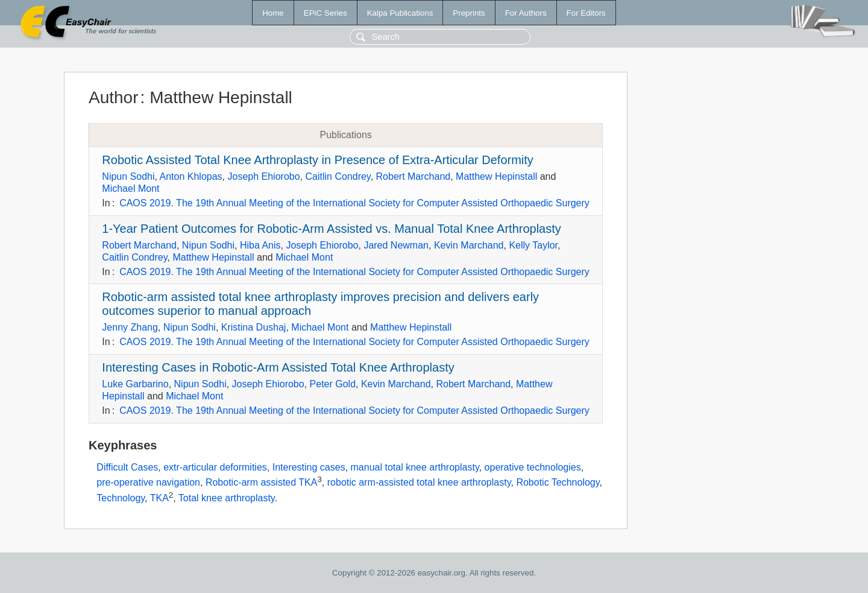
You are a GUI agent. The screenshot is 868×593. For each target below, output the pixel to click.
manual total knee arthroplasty (415, 467)
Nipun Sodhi (128, 176)
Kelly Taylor (533, 245)
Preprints (469, 13)
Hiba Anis (260, 245)
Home (273, 13)
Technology (121, 498)
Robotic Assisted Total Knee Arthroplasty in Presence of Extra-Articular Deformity (318, 160)
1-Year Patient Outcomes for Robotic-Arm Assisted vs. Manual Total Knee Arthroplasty (331, 229)
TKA (159, 498)
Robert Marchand (414, 176)
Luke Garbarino (135, 384)
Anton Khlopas (191, 176)
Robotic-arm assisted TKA (262, 482)
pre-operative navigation (148, 482)
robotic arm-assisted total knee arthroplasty (419, 482)
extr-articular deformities (215, 467)
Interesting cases (309, 467)
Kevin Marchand (469, 245)
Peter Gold (333, 384)
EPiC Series (325, 13)
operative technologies (533, 467)
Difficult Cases (127, 467)
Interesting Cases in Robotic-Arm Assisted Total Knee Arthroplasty (278, 367)
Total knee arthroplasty (227, 498)
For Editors (586, 13)
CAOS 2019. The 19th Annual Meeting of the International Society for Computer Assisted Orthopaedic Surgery (354, 203)
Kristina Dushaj (254, 327)
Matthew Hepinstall (496, 176)
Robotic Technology (558, 482)
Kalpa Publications (400, 13)
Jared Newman (396, 245)
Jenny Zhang (130, 327)
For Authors (526, 13)
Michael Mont (131, 189)
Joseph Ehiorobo (263, 176)
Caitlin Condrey (338, 176)
